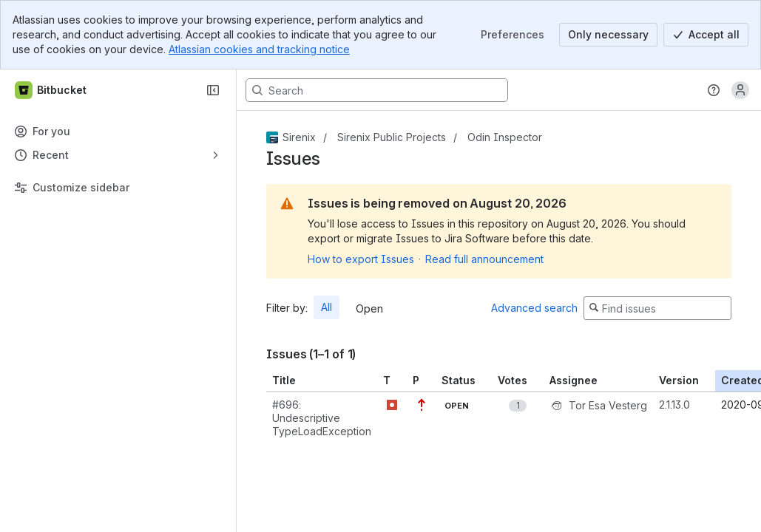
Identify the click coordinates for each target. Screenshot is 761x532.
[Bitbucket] (51, 90)
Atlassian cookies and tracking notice (259, 49)
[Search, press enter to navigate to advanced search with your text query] (377, 90)
